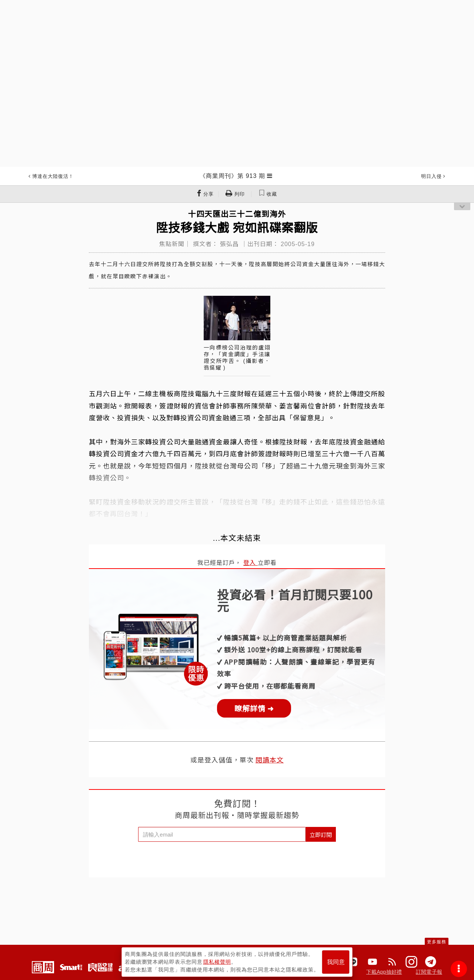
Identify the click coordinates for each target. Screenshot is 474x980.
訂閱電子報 (429, 972)
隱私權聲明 (217, 962)
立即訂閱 (321, 835)
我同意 (336, 962)
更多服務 (437, 942)
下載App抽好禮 (384, 972)
